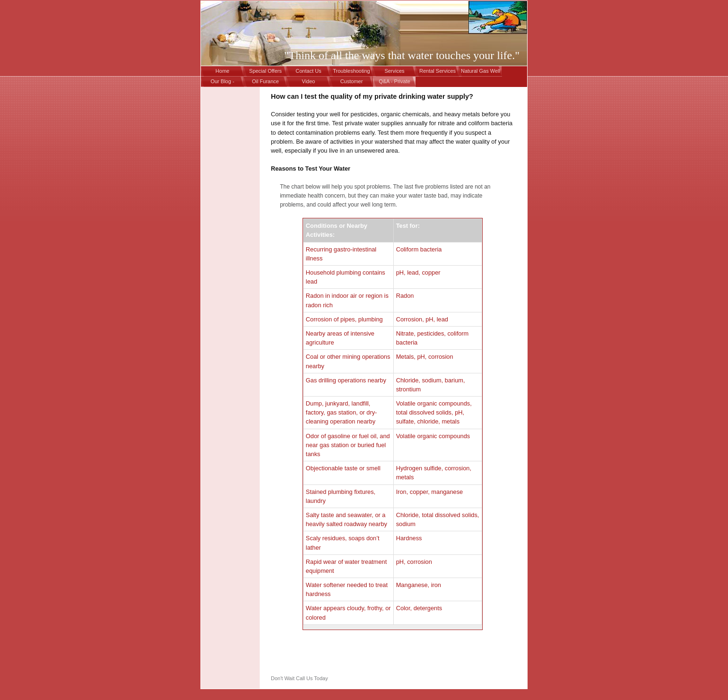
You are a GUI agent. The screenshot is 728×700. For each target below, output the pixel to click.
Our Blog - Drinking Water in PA (223, 83)
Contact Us (308, 71)
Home (222, 71)
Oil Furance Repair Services (266, 83)
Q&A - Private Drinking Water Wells (394, 83)
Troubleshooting (351, 71)
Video (309, 81)
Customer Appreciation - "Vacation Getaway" (352, 83)
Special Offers (265, 71)
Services (394, 71)
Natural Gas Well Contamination (481, 72)
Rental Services (438, 71)
